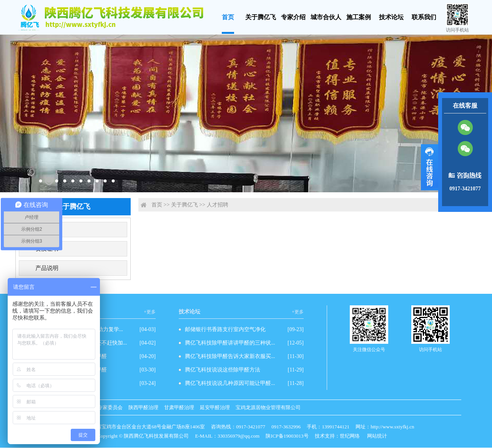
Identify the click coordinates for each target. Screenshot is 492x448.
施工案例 (359, 17)
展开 (430, 167)
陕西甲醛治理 (143, 407)
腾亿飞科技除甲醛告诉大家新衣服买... (230, 356)
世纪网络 (350, 436)
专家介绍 (293, 17)
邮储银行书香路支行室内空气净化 (225, 329)
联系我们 (424, 17)
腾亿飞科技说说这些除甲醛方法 (223, 370)
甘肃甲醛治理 (179, 407)
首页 (228, 17)
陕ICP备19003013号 (287, 436)
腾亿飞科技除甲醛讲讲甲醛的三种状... (230, 343)
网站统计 (377, 436)
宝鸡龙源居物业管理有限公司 (268, 407)
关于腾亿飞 (261, 17)
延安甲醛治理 (215, 407)
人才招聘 (218, 205)
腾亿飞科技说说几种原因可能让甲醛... (230, 383)
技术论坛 (391, 17)
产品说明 (47, 268)
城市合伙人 (326, 17)
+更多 (150, 312)
